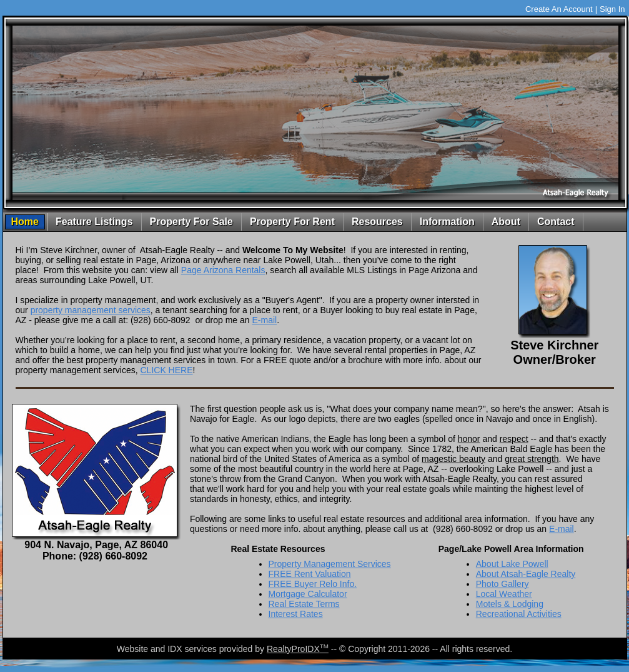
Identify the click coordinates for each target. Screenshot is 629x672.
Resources (377, 222)
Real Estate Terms (304, 604)
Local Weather (504, 594)
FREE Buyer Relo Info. (313, 584)
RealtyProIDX (298, 649)
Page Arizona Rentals (223, 270)
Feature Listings (94, 222)
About (506, 222)
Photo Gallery (503, 584)
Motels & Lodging (510, 604)
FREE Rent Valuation (310, 574)
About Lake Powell (512, 564)
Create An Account (559, 9)
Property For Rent (292, 222)
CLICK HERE (166, 370)
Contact (556, 222)
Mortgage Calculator (308, 594)
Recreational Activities (519, 614)
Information (447, 222)
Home (25, 222)
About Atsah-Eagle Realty (526, 574)
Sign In (612, 9)
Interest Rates (296, 614)
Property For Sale (191, 222)
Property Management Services (330, 564)
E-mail (264, 320)
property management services (91, 310)
